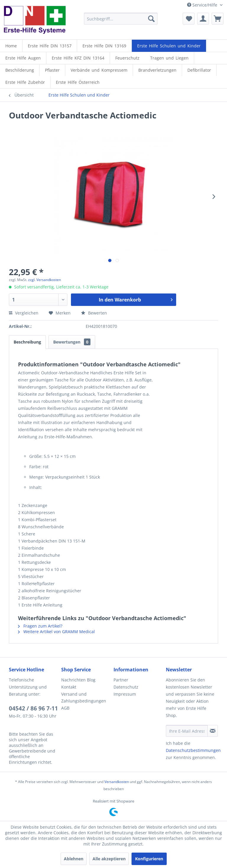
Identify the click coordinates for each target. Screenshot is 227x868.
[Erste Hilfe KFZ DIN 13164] (78, 58)
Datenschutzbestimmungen (193, 750)
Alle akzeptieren (109, 859)
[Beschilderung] (20, 70)
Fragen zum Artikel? (40, 626)
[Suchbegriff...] (121, 19)
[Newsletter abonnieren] (213, 731)
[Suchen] (151, 19)
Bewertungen (72, 342)
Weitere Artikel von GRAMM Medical (56, 632)
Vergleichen (24, 313)
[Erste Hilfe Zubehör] (25, 82)
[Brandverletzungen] (157, 70)
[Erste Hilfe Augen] (23, 58)
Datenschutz (126, 687)
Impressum (125, 694)
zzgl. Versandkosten (44, 280)
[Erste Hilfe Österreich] (78, 82)
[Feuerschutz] (127, 58)
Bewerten (94, 313)
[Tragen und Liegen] (169, 58)
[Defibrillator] (199, 70)
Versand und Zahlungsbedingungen (84, 698)
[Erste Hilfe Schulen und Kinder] (169, 46)
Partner (121, 680)
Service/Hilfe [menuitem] (203, 5)
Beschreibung (27, 342)
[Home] (11, 46)
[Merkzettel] (189, 19)
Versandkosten (117, 782)
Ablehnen (74, 859)
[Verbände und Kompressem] (99, 70)
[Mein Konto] (203, 19)
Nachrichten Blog (78, 680)
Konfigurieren (149, 859)
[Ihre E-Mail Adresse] (187, 731)
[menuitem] (121, 19)
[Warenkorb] (218, 19)
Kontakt (69, 687)
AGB (65, 708)
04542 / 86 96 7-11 (33, 708)
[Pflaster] (52, 70)
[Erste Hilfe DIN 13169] (104, 46)
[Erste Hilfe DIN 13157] (50, 46)
